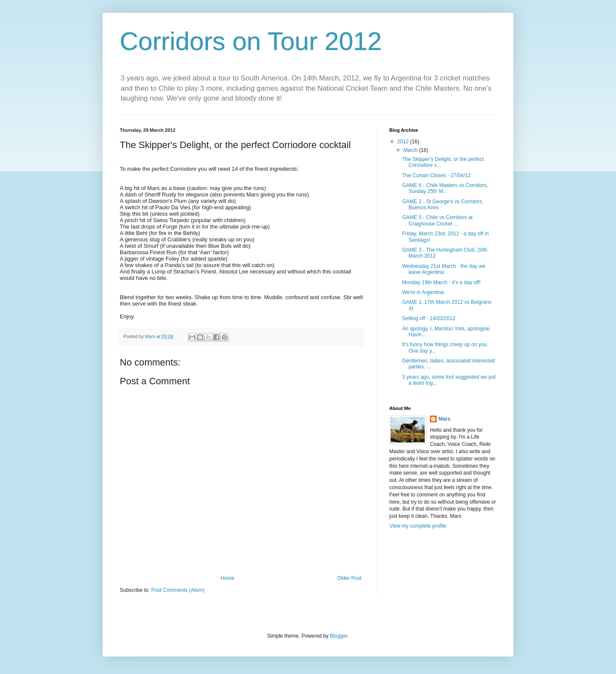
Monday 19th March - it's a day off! (441, 282)
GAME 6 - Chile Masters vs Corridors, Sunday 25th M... (445, 188)
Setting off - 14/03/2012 (429, 318)
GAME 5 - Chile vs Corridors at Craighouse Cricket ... (437, 220)
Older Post (349, 578)
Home (228, 578)
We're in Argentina (423, 292)
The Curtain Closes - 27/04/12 (436, 175)
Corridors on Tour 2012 (251, 41)
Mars (444, 419)
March (411, 150)
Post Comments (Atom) (178, 590)
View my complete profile (418, 526)
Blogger (339, 636)
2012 (404, 142)
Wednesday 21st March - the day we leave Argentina (444, 269)
